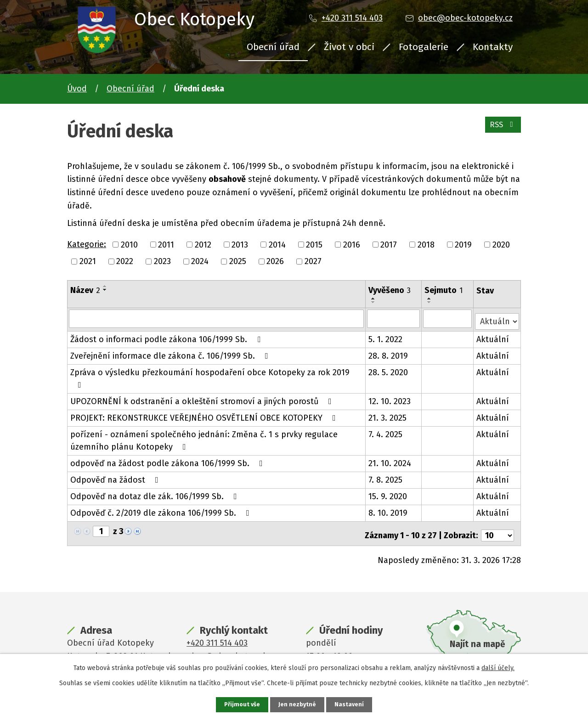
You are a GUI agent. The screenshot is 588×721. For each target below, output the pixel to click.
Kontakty (493, 47)
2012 (203, 244)
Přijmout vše (241, 704)
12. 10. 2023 (390, 399)
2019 (463, 244)
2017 (389, 244)
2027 (313, 261)
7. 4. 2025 (386, 432)
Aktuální (493, 337)
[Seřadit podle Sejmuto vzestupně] (430, 299)
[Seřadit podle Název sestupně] (105, 290)
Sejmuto (444, 290)
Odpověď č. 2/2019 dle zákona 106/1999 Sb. (162, 510)
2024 (200, 261)
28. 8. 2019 (389, 353)
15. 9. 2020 (388, 494)
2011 (166, 244)
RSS (501, 129)
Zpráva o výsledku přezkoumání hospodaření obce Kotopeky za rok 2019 (210, 375)
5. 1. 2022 (386, 337)
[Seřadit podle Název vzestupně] (105, 286)
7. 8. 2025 (386, 477)
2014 (277, 244)
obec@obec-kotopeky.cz (465, 18)
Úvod (77, 89)
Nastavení (351, 704)
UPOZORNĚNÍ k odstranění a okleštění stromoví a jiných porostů (203, 399)
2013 (240, 244)
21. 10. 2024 (390, 461)
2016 (352, 244)
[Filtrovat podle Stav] (497, 318)
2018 (426, 244)
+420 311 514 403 (352, 18)
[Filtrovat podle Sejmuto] (448, 318)
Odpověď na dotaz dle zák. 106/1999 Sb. (155, 494)
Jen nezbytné (298, 704)
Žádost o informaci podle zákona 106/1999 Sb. (167, 337)
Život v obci (349, 47)
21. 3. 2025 (388, 415)
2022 (125, 261)
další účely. (498, 667)
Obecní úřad (273, 47)
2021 (88, 261)
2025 (238, 261)
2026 (275, 261)
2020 (501, 244)
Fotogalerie (424, 47)
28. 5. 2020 (389, 370)
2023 (162, 261)
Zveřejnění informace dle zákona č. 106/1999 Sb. (171, 353)
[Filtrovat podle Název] (217, 318)
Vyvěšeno (390, 290)
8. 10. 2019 (388, 510)
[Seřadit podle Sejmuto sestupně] (430, 302)
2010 (129, 244)
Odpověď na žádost (116, 477)
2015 (314, 244)
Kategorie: (87, 244)
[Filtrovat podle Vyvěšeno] (394, 318)
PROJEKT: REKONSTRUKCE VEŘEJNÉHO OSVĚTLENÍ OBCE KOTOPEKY (205, 415)
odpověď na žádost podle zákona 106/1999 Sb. (168, 461)
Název (85, 290)
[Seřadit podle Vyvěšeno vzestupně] (374, 299)
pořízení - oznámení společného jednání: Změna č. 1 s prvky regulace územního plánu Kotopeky (204, 438)
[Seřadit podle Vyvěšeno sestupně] (374, 302)
